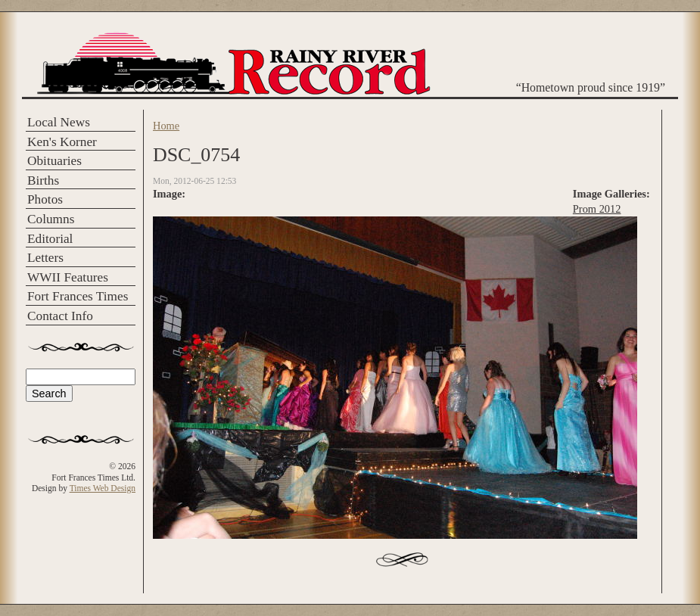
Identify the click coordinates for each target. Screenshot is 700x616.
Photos (45, 199)
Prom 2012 (597, 209)
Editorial (50, 239)
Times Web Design (103, 488)
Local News (59, 122)
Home (166, 126)
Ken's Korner (62, 142)
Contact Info (60, 316)
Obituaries (54, 161)
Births (43, 180)
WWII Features (68, 277)
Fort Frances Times (78, 296)
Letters (45, 258)
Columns (51, 219)
